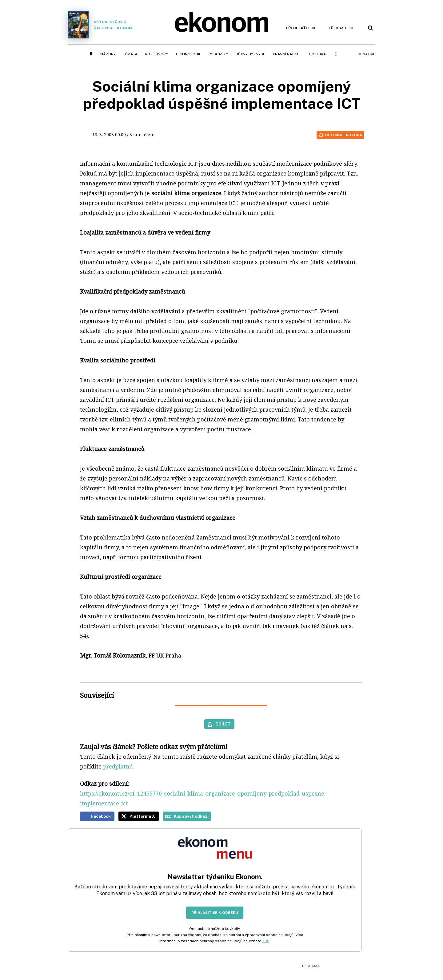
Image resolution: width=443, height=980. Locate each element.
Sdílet (223, 724)
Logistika (316, 54)
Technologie (188, 54)
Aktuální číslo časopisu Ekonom (100, 25)
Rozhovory (156, 54)
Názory (108, 54)
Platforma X (142, 816)
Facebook (101, 816)
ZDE (266, 941)
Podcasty (218, 54)
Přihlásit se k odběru (215, 913)
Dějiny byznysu (251, 54)
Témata (130, 54)
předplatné (118, 766)
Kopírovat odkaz (191, 816)
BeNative (367, 54)
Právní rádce (286, 54)
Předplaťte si (301, 28)
